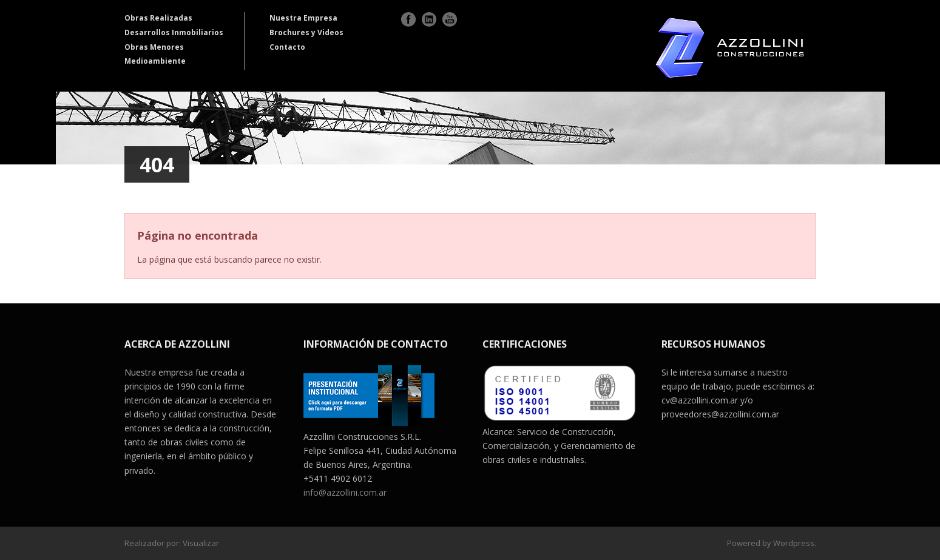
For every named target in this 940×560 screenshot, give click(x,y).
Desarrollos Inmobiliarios (174, 32)
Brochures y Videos (306, 32)
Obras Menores (154, 47)
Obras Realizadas (158, 18)
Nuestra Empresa (303, 18)
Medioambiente (155, 61)
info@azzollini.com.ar (345, 492)
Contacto (287, 47)
